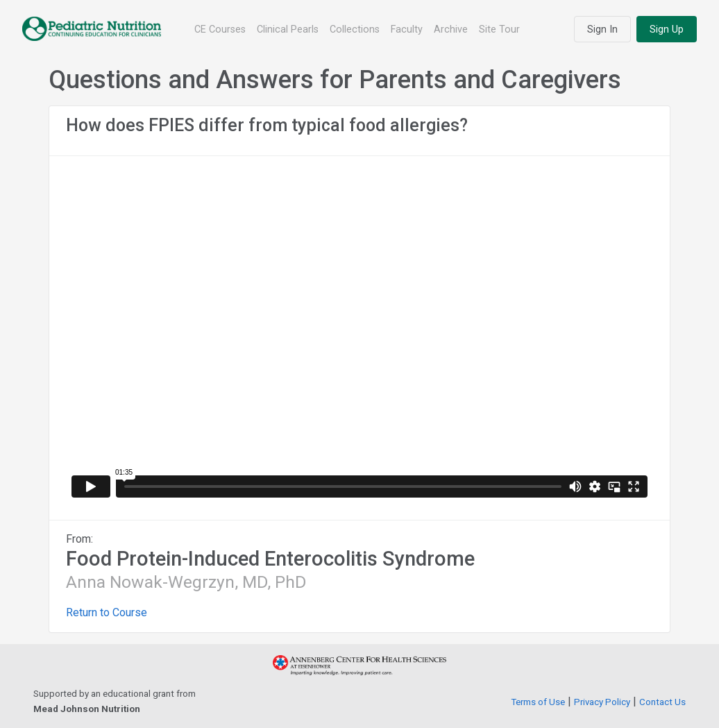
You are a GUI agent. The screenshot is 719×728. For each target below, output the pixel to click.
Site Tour (499, 29)
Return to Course (107, 612)
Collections (355, 29)
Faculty (407, 29)
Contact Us (662, 702)
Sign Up (667, 29)
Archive (451, 29)
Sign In (602, 29)
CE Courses (220, 29)
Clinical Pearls (288, 29)
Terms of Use (538, 702)
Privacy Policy (602, 702)
